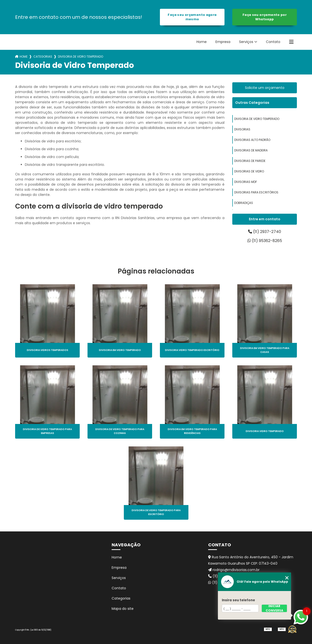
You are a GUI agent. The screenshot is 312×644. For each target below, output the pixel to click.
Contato (273, 42)
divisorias (242, 129)
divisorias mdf (246, 182)
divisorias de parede (250, 161)
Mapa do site (123, 609)
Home (202, 42)
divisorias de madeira (251, 150)
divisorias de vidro (249, 171)
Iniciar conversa (274, 608)
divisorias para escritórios (256, 192)
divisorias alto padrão (252, 140)
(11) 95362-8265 (265, 241)
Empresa (223, 42)
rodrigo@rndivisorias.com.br (234, 570)
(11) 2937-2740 (265, 232)
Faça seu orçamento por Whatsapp (265, 17)
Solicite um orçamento (265, 88)
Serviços (246, 42)
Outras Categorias (252, 103)
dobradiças (244, 203)
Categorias (43, 57)
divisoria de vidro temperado (257, 119)
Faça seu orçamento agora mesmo (192, 17)
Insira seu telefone (238, 600)
